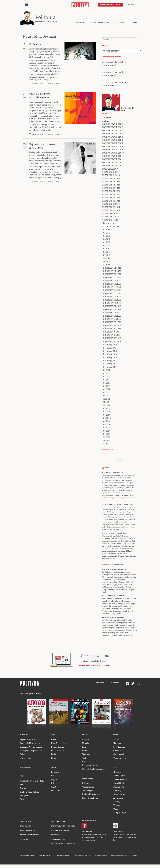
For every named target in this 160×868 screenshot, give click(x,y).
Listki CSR (56, 791)
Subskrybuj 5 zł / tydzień (110, 5)
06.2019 (107, 246)
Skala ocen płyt (109, 224)
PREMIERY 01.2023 (112, 272)
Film (84, 748)
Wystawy (86, 755)
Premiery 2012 (110, 352)
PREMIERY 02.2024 (111, 179)
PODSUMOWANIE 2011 (113, 125)
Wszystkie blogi (120, 759)
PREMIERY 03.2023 (112, 285)
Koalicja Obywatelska (29, 792)
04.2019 (107, 240)
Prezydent (25, 796)
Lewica (23, 789)
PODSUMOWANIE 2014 (113, 134)
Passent (117, 740)
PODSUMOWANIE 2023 (113, 163)
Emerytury (56, 773)
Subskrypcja (115, 684)
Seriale (85, 751)
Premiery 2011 (110, 348)
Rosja (53, 755)
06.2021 (107, 387)
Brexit (54, 740)
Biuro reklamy (26, 827)
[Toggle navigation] (26, 5)
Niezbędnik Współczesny (31, 751)
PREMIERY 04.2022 (112, 288)
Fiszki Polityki (118, 832)
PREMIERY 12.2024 (111, 221)
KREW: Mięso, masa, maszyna (113, 618)
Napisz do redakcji (27, 831)
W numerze (24, 736)
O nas (116, 810)
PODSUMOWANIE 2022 (113, 160)
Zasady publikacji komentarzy (63, 827)
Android (89, 832)
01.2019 (107, 230)
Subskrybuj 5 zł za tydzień (94, 666)
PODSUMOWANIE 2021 (113, 157)
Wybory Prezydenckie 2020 (32, 781)
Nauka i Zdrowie (89, 779)
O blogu (106, 122)
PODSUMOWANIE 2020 (113, 153)
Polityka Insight (45, 856)
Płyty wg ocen (79, 23)
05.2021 (107, 384)
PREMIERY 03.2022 (112, 281)
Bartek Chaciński (54, 85)
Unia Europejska (58, 744)
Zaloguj (131, 5)
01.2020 (107, 409)
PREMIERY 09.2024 (111, 211)
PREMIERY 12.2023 (112, 342)
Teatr (85, 759)
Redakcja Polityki (27, 822)
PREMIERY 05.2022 (112, 294)
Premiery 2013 (110, 355)
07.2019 (107, 249)
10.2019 (107, 259)
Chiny (54, 759)
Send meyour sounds (119, 460)
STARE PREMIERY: (111, 227)
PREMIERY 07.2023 (112, 310)
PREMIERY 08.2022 (112, 313)
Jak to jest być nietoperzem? (114, 64)
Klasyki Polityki (120, 784)
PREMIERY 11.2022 (112, 332)
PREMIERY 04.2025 (111, 195)
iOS (83, 832)
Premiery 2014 (110, 358)
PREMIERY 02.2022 (112, 275)
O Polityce (24, 840)
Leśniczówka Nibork (62, 856)
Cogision (81, 856)
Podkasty (117, 791)
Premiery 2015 (110, 361)
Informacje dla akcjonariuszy (63, 845)
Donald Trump (57, 748)
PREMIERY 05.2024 (111, 198)
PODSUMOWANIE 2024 (113, 166)
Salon (22, 755)
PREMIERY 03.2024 (111, 185)
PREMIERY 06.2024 (111, 201)
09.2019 (107, 256)
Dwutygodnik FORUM (27, 856)
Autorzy (117, 802)
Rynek (53, 768)
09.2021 (107, 396)
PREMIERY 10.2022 (112, 326)
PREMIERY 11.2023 (112, 336)
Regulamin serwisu (59, 822)
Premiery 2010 (110, 345)
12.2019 (107, 265)
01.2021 (107, 371)
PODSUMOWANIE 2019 (113, 150)
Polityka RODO (57, 836)
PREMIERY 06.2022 (112, 300)
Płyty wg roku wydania (101, 23)
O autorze (107, 118)
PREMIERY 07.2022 (112, 307)
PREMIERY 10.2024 (111, 214)
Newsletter (100, 684)
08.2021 (107, 393)
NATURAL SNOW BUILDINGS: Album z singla (118, 505)
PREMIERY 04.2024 (111, 192)
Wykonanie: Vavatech (101, 856)
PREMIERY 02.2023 (112, 278)
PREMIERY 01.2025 (111, 176)
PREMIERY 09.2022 (112, 320)
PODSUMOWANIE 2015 (113, 138)
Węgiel (54, 780)
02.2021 (107, 374)
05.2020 (107, 422)
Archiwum (118, 799)
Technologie (88, 791)
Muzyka (86, 744)
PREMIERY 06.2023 (112, 304)
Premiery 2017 (110, 368)
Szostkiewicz (119, 748)
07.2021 (107, 390)
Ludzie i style (119, 776)
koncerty (120, 23)
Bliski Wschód (57, 751)
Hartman (117, 744)
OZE (53, 784)
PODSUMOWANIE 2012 (113, 128)
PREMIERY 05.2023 (112, 297)
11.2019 (106, 262)
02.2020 (107, 412)
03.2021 (107, 377)
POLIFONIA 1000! (110, 170)
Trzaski (107, 468)
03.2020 (107, 416)
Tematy (117, 806)
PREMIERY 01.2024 (111, 173)
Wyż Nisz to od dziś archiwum (114, 570)
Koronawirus (25, 768)
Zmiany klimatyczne (91, 795)
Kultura (85, 736)
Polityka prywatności (60, 831)
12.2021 (107, 406)
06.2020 (107, 425)
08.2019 (107, 253)
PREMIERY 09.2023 (112, 323)
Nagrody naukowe (90, 799)
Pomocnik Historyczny (30, 744)
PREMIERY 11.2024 (111, 217)
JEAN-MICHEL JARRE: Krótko (112, 474)
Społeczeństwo (120, 780)
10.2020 (107, 438)
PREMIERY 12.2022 (112, 339)
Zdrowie (86, 784)
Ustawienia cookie (58, 840)
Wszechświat (88, 787)
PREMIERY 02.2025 (111, 182)
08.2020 (107, 432)
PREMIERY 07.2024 (111, 205)
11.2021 (106, 403)
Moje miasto (119, 787)
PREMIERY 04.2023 (112, 291)
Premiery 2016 (110, 364)
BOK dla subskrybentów (30, 836)
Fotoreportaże (120, 795)
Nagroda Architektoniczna (94, 770)
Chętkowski (119, 755)
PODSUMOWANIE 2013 (113, 131)
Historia (117, 773)
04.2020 (107, 419)
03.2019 (107, 237)
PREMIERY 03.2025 (111, 189)
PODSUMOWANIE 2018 (113, 147)
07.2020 (107, 428)
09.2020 (107, 435)
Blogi (116, 736)
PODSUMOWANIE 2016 (113, 141)
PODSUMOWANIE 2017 (113, 144)
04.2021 (107, 380)
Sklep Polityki (120, 813)
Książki (85, 740)
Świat (53, 736)
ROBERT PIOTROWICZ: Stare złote (114, 534)
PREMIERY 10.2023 (112, 329)
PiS (21, 785)
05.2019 (107, 243)
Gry (84, 762)
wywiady (134, 23)
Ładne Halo (87, 856)
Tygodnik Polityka (28, 740)
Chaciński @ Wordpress (114, 565)
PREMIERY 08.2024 (111, 208)
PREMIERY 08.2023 (112, 317)
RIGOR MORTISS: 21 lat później (113, 597)
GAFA (54, 787)
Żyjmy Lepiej (26, 759)
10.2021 (107, 400)
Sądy (22, 800)
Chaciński (118, 751)
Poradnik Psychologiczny (31, 748)
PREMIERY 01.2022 (112, 269)
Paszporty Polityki (90, 766)
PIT (53, 776)
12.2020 (107, 444)
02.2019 (107, 233)
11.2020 (107, 441)
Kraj (22, 777)
